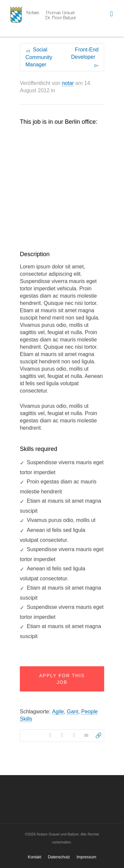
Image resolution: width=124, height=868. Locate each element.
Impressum (86, 857)
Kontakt (35, 857)
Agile (58, 712)
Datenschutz (59, 857)
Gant (73, 712)
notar (68, 83)
